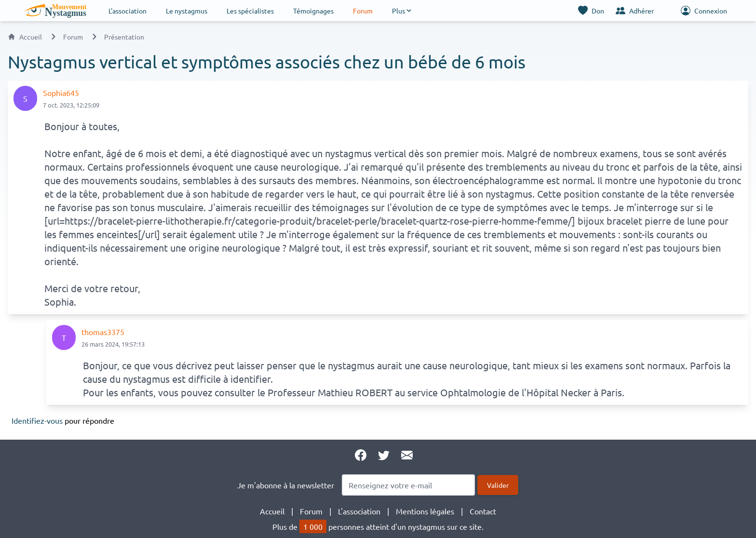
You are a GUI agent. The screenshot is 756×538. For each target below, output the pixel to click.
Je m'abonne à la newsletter (286, 485)
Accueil (25, 37)
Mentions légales (425, 511)
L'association (128, 11)
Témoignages (313, 11)
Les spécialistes (250, 11)
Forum (363, 11)
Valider (498, 485)
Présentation (124, 37)
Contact (483, 511)
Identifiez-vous (37, 420)
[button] (402, 11)
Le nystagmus (187, 11)
